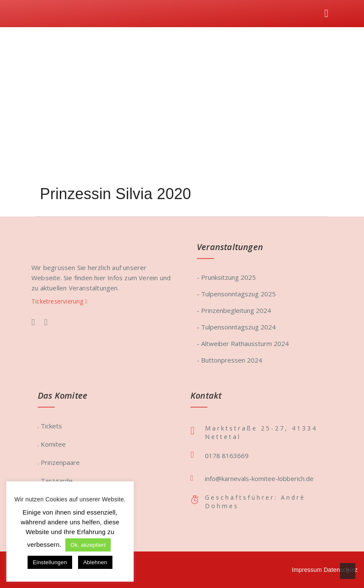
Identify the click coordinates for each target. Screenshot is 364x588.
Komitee (53, 444)
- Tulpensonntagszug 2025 (236, 294)
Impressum (307, 570)
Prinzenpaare (60, 462)
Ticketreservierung (59, 301)
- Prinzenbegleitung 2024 (234, 310)
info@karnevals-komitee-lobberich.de (259, 478)
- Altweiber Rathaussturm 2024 (243, 343)
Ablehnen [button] (95, 562)
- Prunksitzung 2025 (226, 277)
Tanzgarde (57, 481)
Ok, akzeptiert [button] (88, 545)
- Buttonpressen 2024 (230, 360)
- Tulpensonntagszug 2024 (236, 327)
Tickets (51, 426)
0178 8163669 (227, 456)
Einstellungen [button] (50, 562)
